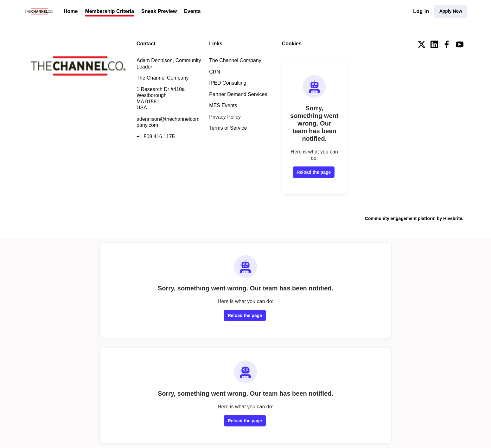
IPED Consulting (228, 83)
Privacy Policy (225, 117)
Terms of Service (228, 128)
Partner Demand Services (238, 94)
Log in (421, 11)
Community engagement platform (400, 218)
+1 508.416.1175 (156, 136)
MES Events (223, 105)
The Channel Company (235, 60)
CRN (215, 72)
